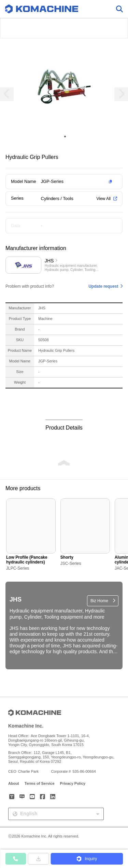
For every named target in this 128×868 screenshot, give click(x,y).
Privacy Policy (73, 783)
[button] (78, 182)
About (14, 783)
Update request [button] (103, 286)
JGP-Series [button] (52, 181)
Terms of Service (40, 783)
